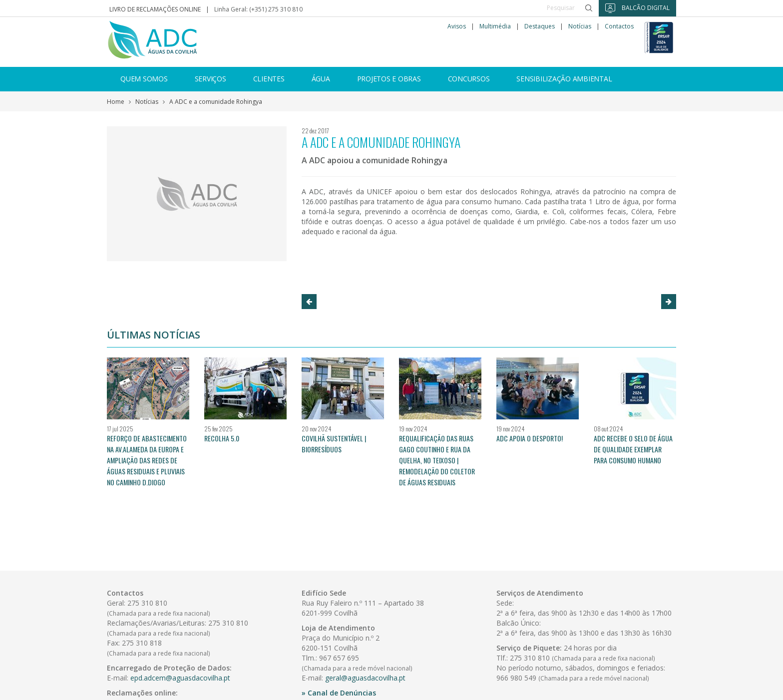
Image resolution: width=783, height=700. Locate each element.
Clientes (269, 79)
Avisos (457, 26)
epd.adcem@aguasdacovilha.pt (180, 678)
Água (321, 79)
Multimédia (495, 26)
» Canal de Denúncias (339, 693)
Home (116, 102)
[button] (309, 302)
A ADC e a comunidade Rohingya (216, 102)
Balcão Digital (637, 8)
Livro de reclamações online (155, 9)
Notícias (580, 26)
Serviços (210, 79)
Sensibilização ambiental (564, 79)
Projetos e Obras (389, 79)
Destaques (540, 26)
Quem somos (144, 79)
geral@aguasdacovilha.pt (365, 678)
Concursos (469, 79)
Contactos (619, 26)
